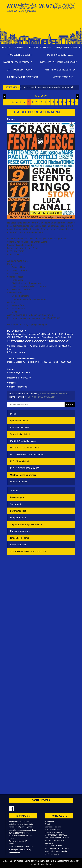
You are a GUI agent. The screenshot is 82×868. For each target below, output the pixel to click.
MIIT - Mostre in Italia (20, 461)
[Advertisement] (41, 23)
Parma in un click (18, 545)
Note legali (13, 850)
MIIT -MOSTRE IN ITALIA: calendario (27, 455)
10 (41, 102)
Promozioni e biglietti (20, 55)
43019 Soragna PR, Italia (19, 372)
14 (57, 102)
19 (76, 102)
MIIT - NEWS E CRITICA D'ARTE (25, 468)
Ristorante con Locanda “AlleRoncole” (38, 341)
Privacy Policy (25, 850)
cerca (70, 405)
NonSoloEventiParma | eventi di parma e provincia (41, 8)
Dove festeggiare (18, 511)
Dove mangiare (17, 497)
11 (45, 102)
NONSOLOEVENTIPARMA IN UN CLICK (28, 551)
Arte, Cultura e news (20, 427)
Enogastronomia (18, 518)
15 (61, 102)
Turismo (14, 491)
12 (49, 102)
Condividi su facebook (18, 387)
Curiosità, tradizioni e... (21, 531)
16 (65, 102)
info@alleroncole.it (63, 337)
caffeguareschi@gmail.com (40, 337)
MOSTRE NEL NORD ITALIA (23, 441)
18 (72, 102)
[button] (19, 48)
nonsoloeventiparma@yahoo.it (21, 827)
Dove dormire (16, 504)
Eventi (13, 414)
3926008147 (22, 841)
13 (53, 102)
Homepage (49, 821)
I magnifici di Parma (20, 538)
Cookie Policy (15, 852)
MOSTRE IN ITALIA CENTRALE (24, 448)
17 (69, 102)
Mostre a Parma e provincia (23, 77)
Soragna (11, 119)
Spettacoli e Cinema (20, 421)
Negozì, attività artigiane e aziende (26, 524)
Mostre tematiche (19, 482)
